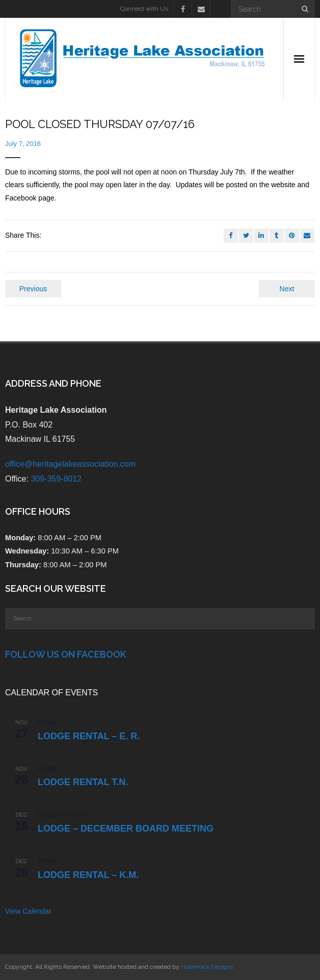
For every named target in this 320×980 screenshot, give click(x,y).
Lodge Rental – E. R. (89, 736)
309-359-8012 (56, 479)
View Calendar (28, 911)
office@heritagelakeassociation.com (70, 464)
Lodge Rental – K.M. (88, 875)
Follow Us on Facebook (65, 654)
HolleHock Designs (207, 967)
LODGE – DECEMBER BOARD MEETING (126, 828)
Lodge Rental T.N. (83, 782)
